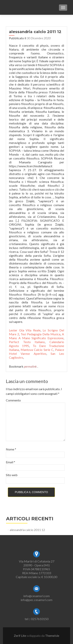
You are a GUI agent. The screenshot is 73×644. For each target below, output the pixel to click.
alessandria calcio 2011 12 (27, 530)
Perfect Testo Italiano (27, 342)
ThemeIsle (52, 636)
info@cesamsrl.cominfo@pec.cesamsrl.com (36, 598)
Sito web (12, 475)
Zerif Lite (20, 636)
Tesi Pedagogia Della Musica (40, 334)
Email (11, 462)
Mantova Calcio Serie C (37, 350)
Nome (11, 449)
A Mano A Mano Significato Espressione (36, 336)
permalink (31, 366)
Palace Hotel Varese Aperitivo (36, 352)
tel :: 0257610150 (37, 619)
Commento (13, 400)
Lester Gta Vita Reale (25, 330)
